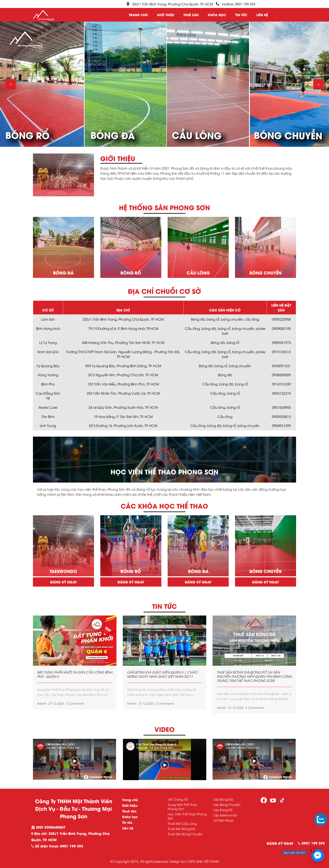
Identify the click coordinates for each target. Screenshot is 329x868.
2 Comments (75, 703)
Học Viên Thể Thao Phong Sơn (187, 816)
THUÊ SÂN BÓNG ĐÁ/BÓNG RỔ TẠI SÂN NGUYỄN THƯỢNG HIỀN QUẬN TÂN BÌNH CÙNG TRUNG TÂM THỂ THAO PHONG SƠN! (254, 676)
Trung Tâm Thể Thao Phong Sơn (182, 807)
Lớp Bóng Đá (223, 799)
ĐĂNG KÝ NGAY (280, 843)
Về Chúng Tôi (178, 799)
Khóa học (217, 15)
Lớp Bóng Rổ (223, 810)
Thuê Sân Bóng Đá (181, 829)
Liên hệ (262, 15)
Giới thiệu (166, 15)
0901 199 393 (311, 843)
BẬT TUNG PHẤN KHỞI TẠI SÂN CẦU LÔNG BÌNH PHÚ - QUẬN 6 (75, 674)
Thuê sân (191, 15)
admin (42, 703)
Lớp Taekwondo (225, 815)
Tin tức (241, 15)
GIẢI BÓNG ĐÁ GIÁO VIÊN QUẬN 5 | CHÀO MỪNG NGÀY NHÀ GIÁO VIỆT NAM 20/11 (162, 674)
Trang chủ (138, 15)
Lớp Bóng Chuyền (227, 804)
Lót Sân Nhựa (223, 820)
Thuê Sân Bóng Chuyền (185, 834)
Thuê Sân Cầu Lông (182, 823)
